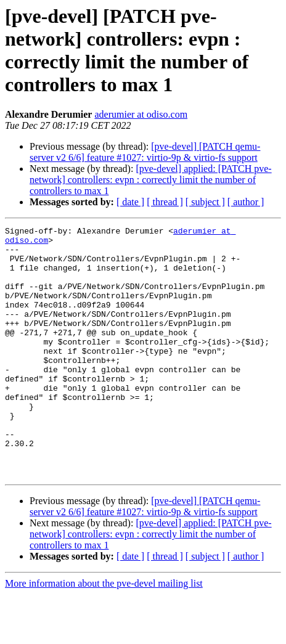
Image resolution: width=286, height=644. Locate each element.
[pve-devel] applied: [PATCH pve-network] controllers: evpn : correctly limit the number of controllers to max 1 (151, 180)
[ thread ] (165, 202)
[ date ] (130, 202)
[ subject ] (205, 202)
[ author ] (246, 202)
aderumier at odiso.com (141, 114)
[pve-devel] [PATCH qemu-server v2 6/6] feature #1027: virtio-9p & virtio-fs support (145, 152)
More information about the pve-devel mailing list (104, 633)
